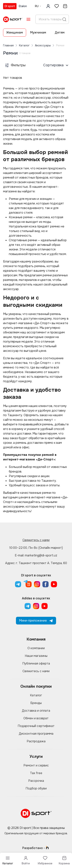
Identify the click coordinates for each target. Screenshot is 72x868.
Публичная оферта (36, 663)
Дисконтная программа (36, 734)
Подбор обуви (36, 788)
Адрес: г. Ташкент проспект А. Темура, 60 (36, 563)
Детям (60, 32)
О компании (36, 648)
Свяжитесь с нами (36, 540)
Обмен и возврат (36, 718)
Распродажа (36, 741)
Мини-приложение (36, 621)
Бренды (36, 703)
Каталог (24, 45)
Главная (8, 45)
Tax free (36, 773)
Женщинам (15, 32)
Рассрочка (36, 781)
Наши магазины (36, 656)
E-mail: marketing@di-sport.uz (36, 555)
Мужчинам (38, 32)
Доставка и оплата (36, 711)
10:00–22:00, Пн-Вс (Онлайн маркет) (36, 548)
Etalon (23, 6)
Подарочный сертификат (36, 726)
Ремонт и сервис (36, 765)
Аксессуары (43, 45)
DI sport (10, 6)
